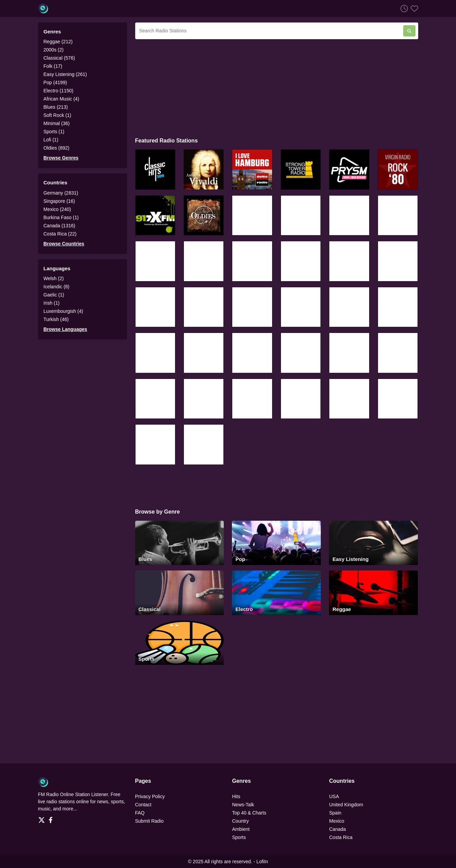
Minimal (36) (57, 123)
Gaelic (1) (54, 295)
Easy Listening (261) (65, 74)
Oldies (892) (57, 148)
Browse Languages (65, 329)
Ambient (241, 829)
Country (241, 821)
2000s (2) (54, 50)
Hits (236, 796)
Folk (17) (53, 66)
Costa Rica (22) (60, 234)
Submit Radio (150, 821)
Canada (338, 829)
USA (334, 796)
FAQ (140, 813)
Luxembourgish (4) (64, 311)
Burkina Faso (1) (61, 217)
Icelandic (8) (57, 287)
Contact (143, 805)
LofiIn (262, 862)
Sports (239, 837)
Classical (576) (59, 58)
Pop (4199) (55, 82)
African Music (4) (61, 99)
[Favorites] (413, 8)
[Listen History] (403, 8)
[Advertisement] (277, 87)
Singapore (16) (59, 201)
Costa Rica (341, 837)
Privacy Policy (150, 796)
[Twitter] (43, 818)
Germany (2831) (61, 193)
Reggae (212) (58, 42)
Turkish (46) (56, 319)
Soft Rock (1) (58, 115)
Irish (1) (52, 303)
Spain (335, 813)
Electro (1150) (59, 91)
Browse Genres (61, 158)
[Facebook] (52, 818)
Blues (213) (56, 107)
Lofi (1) (51, 140)
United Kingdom (346, 805)
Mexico (337, 821)
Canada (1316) (59, 226)
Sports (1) (54, 132)
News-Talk (243, 805)
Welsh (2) (54, 278)
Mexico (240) (57, 209)
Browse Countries (64, 244)
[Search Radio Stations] (269, 31)
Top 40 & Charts (249, 813)
